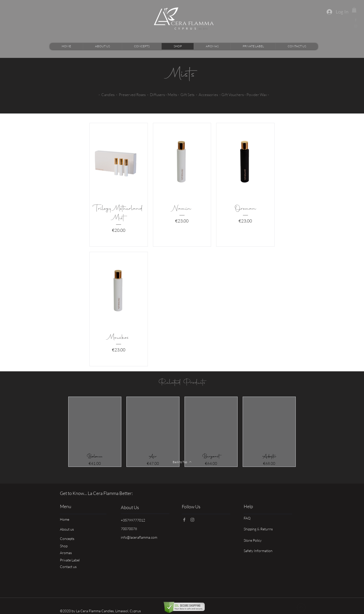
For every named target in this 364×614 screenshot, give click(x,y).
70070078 (129, 529)
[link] (354, 10)
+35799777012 (133, 520)
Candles (108, 95)
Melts (172, 95)
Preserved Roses (132, 95)
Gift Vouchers (233, 95)
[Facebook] (356, 20)
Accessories (208, 95)
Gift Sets (187, 95)
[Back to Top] (182, 462)
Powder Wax (257, 95)
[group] (182, 432)
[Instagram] (356, 26)
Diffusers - (159, 95)
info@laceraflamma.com (139, 537)
